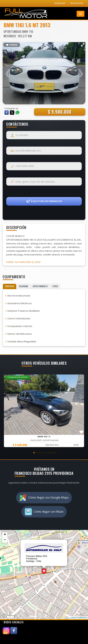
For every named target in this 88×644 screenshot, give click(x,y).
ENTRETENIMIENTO (40, 286)
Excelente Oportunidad (45, 440)
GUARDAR (12, 45)
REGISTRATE (77, 3)
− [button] (5, 540)
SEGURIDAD (24, 286)
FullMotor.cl (82, 618)
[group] (44, 411)
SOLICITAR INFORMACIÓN (44, 201)
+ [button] (5, 535)
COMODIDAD (10, 286)
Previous (8, 71)
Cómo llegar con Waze (44, 512)
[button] (34, 453)
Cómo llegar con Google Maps (44, 498)
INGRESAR (60, 3)
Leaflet (73, 618)
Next (80, 71)
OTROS (55, 286)
